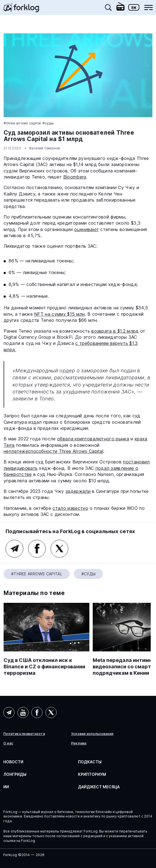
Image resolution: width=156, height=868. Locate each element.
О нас (8, 743)
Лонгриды (15, 774)
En (134, 7)
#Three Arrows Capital (22, 123)
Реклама (79, 743)
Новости (13, 762)
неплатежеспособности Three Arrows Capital (53, 451)
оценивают (86, 229)
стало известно (70, 508)
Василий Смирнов (45, 148)
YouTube (23, 713)
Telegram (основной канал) (14, 549)
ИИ (6, 787)
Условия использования (92, 734)
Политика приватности (24, 734)
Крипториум (92, 774)
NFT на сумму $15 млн (59, 314)
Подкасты (90, 762)
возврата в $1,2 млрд (115, 331)
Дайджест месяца (99, 787)
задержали (78, 491)
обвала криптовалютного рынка (93, 439)
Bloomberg (75, 177)
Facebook (37, 549)
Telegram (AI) (9, 713)
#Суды (48, 123)
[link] (21, 9)
